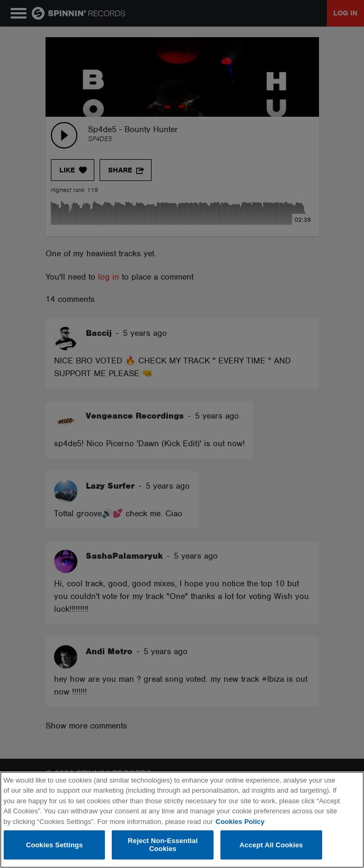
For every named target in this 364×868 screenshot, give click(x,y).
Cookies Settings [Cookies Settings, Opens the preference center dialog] (55, 845)
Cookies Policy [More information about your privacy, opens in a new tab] (240, 822)
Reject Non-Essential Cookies (163, 845)
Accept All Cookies (271, 845)
